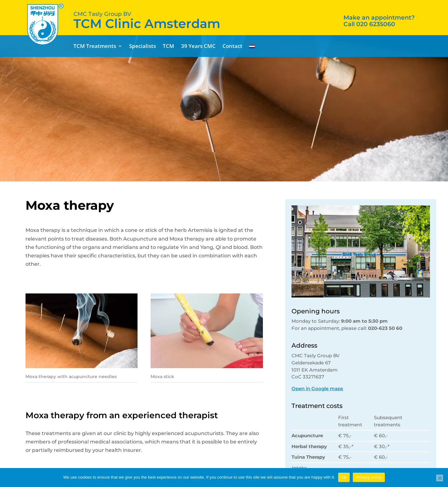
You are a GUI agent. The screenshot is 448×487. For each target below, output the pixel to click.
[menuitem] (252, 47)
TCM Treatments (95, 47)
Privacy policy (369, 477)
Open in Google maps (317, 389)
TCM (168, 47)
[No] (440, 478)
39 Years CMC (198, 47)
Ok (344, 477)
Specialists (142, 47)
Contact (232, 47)
